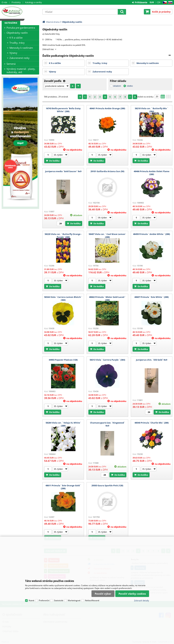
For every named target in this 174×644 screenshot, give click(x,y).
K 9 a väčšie (16, 38)
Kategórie (11, 23)
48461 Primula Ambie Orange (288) (107, 108)
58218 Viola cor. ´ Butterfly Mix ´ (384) (151, 110)
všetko (130, 86)
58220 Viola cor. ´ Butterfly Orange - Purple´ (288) (63, 236)
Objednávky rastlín (17, 33)
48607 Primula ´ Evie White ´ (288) (151, 297)
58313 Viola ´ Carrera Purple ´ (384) (107, 360)
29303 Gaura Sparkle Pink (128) (107, 485)
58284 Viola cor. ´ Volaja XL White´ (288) (63, 424)
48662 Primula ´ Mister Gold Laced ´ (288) (107, 298)
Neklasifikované (92, 600)
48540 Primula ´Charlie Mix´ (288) (152, 423)
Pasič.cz (20, 12)
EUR (152, 2)
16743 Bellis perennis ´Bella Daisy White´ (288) (63, 110)
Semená (11, 64)
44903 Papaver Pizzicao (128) (63, 360)
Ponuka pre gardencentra (21, 28)
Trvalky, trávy (17, 43)
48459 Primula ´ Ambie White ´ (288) (151, 234)
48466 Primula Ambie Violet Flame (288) (152, 173)
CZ (164, 3)
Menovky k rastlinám (21, 48)
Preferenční (44, 600)
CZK (159, 2)
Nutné (31, 600)
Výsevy (13, 53)
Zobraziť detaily (142, 601)
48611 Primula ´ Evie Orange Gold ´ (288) (63, 487)
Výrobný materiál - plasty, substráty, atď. (21, 70)
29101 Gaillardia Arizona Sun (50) (107, 171)
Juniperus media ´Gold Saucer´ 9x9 (63, 171)
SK (170, 3)
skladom (117, 86)
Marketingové (74, 600)
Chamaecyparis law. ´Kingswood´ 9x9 (107, 424)
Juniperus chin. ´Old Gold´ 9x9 (152, 360)
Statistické (59, 600)
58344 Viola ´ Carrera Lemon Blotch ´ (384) (63, 298)
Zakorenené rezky (19, 58)
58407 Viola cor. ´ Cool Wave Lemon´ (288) (107, 236)
